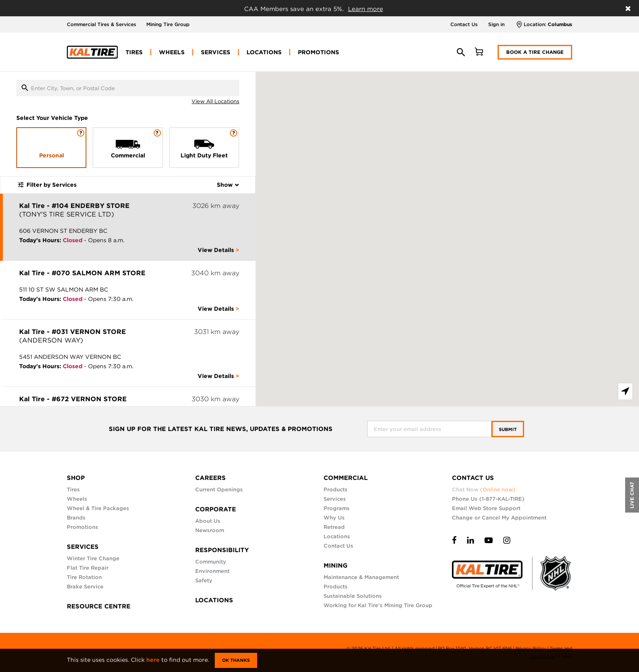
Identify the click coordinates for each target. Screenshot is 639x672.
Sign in (496, 24)
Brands (76, 518)
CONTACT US (473, 478)
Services (335, 499)
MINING (336, 566)
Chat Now (484, 490)
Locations (337, 536)
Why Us (334, 518)
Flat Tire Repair (88, 568)
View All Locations (215, 101)
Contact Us (464, 24)
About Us (208, 521)
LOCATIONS (214, 600)
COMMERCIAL (346, 478)
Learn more (366, 9)
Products (336, 490)
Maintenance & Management (361, 577)
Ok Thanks (236, 660)
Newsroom (210, 530)
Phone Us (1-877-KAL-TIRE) (488, 499)
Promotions (83, 527)
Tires (73, 490)
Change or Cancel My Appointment (499, 518)
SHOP (76, 478)
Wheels (77, 499)
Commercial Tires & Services (101, 24)
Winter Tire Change (93, 558)
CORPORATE (216, 509)
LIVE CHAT (632, 495)
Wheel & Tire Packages (98, 508)
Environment (212, 571)
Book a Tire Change (535, 52)
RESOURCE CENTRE (99, 606)
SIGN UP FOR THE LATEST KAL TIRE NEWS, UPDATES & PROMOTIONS (221, 429)
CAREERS (210, 478)
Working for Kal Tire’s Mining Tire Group (378, 605)
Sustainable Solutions (353, 596)
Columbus (560, 24)
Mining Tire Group (168, 24)
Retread (334, 527)
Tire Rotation (84, 577)
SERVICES (83, 547)
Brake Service (85, 587)
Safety (204, 580)
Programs (337, 508)
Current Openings (219, 490)
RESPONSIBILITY (222, 550)
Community (211, 562)
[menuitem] (134, 52)
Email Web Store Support (486, 508)
